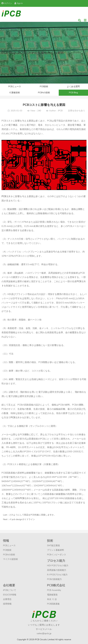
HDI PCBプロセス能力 (58, 566)
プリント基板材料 (56, 550)
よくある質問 (73, 86)
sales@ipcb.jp (44, 633)
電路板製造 (52, 595)
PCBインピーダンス (57, 555)
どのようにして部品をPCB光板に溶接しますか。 (33, 515)
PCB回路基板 (53, 604)
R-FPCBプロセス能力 (57, 575)
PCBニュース (15, 86)
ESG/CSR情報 (10, 595)
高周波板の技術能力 (57, 570)
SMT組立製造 (53, 546)
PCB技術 (44, 86)
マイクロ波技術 (10, 559)
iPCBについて (10, 590)
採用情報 (7, 604)
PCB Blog (73, 93)
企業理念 (7, 599)
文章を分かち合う (76, 111)
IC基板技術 (15, 93)
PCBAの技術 (44, 93)
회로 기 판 (52, 599)
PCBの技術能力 (54, 579)
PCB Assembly (54, 590)
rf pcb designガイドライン (22, 519)
